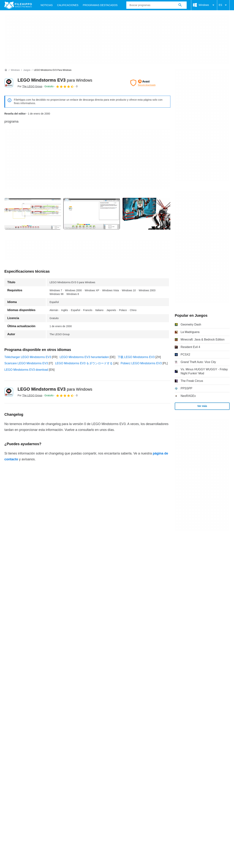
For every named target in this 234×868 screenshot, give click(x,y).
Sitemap (63, 702)
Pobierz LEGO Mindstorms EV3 (141, 363)
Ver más (202, 406)
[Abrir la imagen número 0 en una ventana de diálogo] (33, 214)
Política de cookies (52, 709)
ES (223, 5)
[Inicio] (6, 70)
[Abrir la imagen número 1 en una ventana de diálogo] (92, 214)
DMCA (134, 709)
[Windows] (15, 70)
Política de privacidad (84, 709)
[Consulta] (156, 5)
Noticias (47, 5)
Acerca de (11, 702)
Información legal (114, 709)
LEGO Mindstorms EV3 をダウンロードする (84, 363)
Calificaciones (68, 5)
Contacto (29, 702)
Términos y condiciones (20, 709)
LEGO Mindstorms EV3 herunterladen (84, 357)
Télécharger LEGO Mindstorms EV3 (28, 357)
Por (30, 86)
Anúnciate (46, 702)
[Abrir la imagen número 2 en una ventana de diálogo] (150, 214)
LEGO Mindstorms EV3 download (26, 370)
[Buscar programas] (180, 5)
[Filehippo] (18, 5)
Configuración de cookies (160, 709)
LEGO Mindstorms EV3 (55, 80)
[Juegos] (27, 70)
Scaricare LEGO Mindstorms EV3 (26, 363)
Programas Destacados (100, 5)
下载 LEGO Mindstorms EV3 (136, 357)
